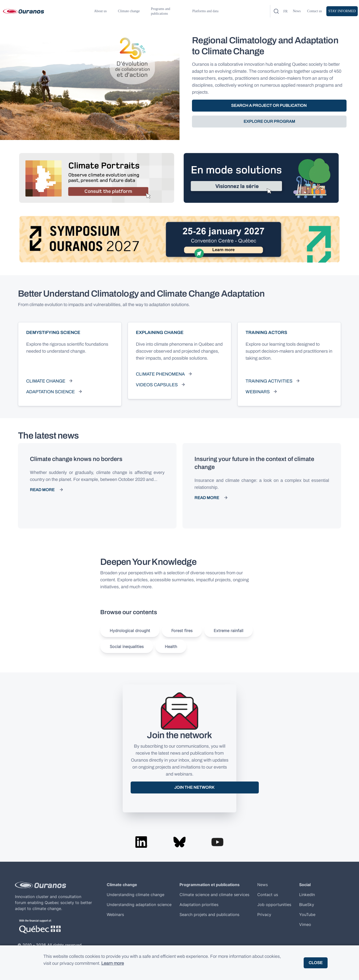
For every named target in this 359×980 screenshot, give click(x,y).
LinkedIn (307, 895)
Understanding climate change (135, 895)
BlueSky (307, 905)
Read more (42, 490)
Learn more (113, 963)
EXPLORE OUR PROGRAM (269, 121)
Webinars (258, 392)
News (297, 11)
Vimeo (305, 924)
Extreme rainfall (228, 631)
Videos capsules (157, 385)
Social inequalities (127, 647)
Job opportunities (274, 905)
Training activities (269, 381)
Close (316, 963)
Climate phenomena (160, 374)
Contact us (315, 11)
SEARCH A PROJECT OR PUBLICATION (269, 105)
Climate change (46, 381)
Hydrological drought (130, 631)
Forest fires (182, 631)
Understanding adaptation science (139, 905)
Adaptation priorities (199, 905)
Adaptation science (50, 392)
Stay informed (342, 11)
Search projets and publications (209, 915)
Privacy (264, 915)
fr (285, 11)
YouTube (307, 915)
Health (171, 647)
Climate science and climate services (214, 895)
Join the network (195, 787)
